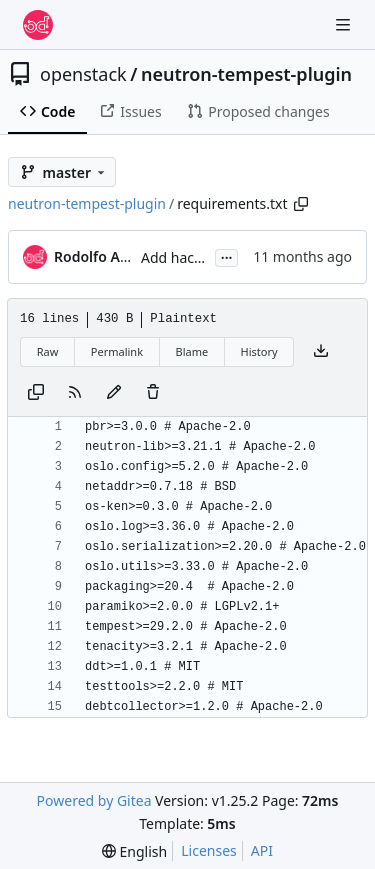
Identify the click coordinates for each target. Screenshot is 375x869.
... (227, 256)
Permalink (117, 351)
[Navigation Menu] (345, 24)
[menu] (134, 851)
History (259, 351)
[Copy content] (36, 393)
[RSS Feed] (75, 393)
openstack (83, 74)
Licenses (209, 850)
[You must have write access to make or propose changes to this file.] (153, 393)
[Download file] (321, 352)
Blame (191, 351)
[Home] (38, 25)
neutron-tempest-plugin (246, 74)
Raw (48, 351)
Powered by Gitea (94, 800)
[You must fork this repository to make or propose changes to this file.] (114, 393)
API (262, 850)
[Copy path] (301, 204)
